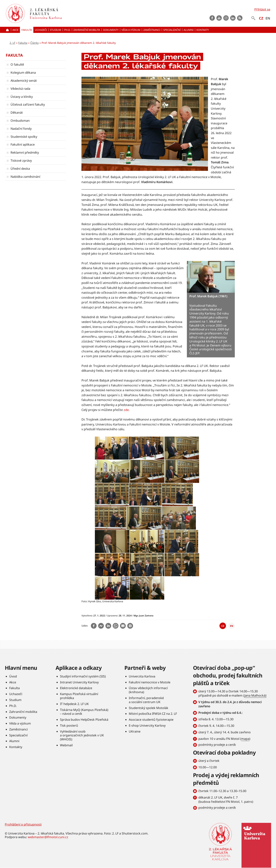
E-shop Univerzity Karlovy (147, 725)
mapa (245, 739)
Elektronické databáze (76, 688)
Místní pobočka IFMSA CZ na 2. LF (153, 714)
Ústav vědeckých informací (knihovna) (148, 690)
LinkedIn (233, 18)
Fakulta (23, 43)
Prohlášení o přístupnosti (23, 824)
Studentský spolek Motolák (149, 708)
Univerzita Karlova (142, 676)
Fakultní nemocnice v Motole (150, 682)
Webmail (66, 745)
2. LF (12, 43)
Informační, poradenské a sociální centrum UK (146, 700)
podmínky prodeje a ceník (217, 745)
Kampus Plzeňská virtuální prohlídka (79, 696)
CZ (261, 18)
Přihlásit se (262, 9)
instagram (226, 18)
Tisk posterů (69, 725)
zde (126, 410)
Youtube (219, 18)
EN (268, 18)
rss (240, 18)
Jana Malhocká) (255, 695)
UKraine (135, 731)
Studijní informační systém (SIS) (83, 676)
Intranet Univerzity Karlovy (79, 682)
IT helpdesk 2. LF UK (74, 704)
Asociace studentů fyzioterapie (151, 720)
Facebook (212, 18)
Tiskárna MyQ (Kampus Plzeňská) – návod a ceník (84, 712)
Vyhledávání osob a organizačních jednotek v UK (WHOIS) (82, 735)
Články (34, 43)
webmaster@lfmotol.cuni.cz (48, 837)
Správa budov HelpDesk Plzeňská (84, 720)
